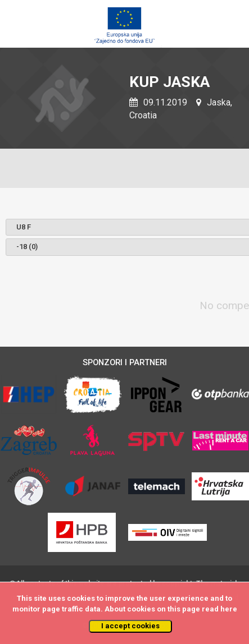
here (229, 609)
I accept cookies (130, 626)
